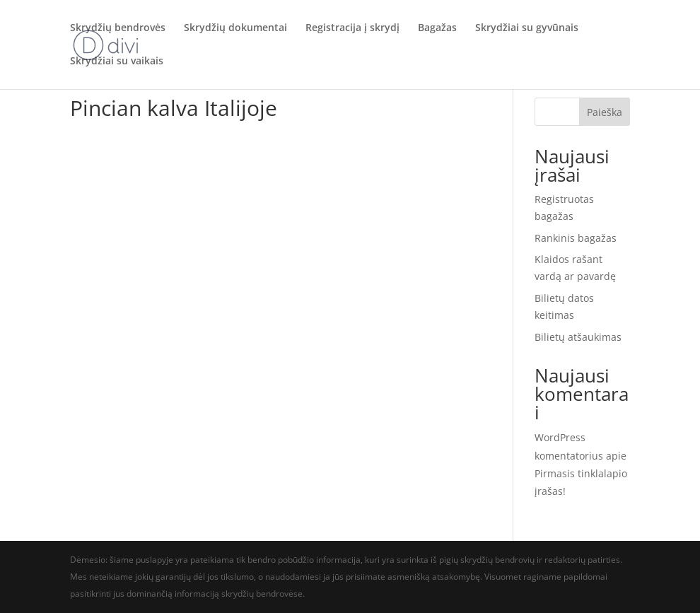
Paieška (605, 112)
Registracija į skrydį (352, 29)
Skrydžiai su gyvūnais (527, 29)
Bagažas (437, 29)
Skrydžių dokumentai (235, 29)
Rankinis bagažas (576, 238)
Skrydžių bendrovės (118, 29)
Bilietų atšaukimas (578, 337)
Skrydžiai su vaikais (117, 62)
